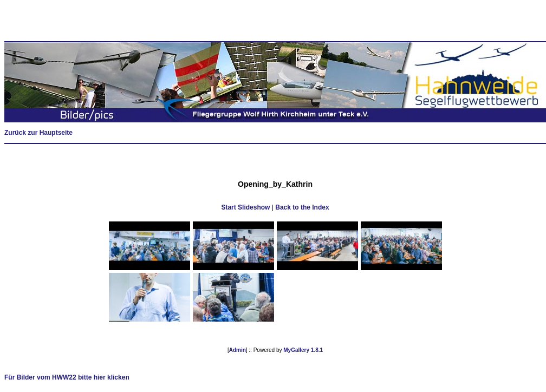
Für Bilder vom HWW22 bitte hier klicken (67, 377)
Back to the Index (302, 207)
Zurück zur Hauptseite (38, 133)
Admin (238, 350)
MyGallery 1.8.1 (303, 350)
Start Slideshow (245, 207)
